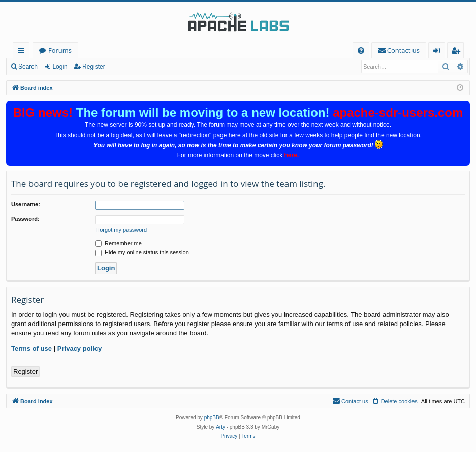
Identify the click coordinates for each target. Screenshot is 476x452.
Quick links (23, 52)
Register (94, 67)
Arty (220, 427)
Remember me (118, 243)
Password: (25, 219)
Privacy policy (80, 349)
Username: (26, 204)
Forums (60, 50)
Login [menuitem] (439, 52)
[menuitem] (361, 51)
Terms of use (31, 349)
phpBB (212, 418)
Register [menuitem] (458, 52)
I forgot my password (121, 230)
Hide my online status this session (142, 252)
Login (60, 67)
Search (28, 67)
